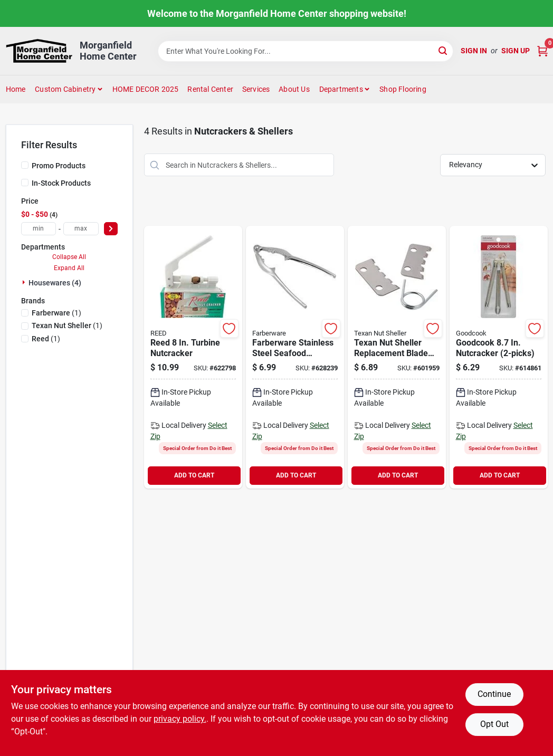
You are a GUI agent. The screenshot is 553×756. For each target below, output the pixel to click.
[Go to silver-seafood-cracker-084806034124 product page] (295, 357)
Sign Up (516, 51)
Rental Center (210, 89)
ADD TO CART (194, 475)
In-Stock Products (61, 183)
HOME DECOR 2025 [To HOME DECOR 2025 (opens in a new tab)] (146, 89)
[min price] (39, 229)
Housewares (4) (55, 283)
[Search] (444, 50)
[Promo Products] (25, 165)
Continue (494, 694)
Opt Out (494, 724)
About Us (294, 89)
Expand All (69, 268)
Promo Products (59, 166)
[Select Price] (111, 229)
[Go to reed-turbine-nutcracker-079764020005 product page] (193, 357)
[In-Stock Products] (25, 183)
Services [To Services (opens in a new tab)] (256, 89)
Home (16, 89)
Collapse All (69, 257)
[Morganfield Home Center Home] (39, 51)
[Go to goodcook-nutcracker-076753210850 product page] (499, 357)
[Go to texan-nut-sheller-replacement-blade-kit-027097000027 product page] (397, 357)
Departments (341, 89)
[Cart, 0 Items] (542, 51)
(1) (56, 313)
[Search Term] (306, 51)
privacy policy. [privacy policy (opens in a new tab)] (180, 719)
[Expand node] (25, 282)
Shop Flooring (403, 89)
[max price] (81, 229)
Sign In (474, 51)
